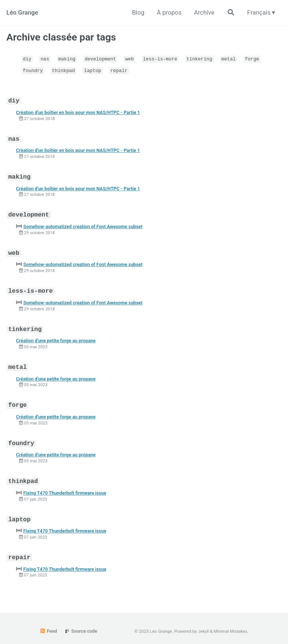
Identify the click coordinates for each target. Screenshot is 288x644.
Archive (202, 12)
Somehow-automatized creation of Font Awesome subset (85, 223)
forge (259, 59)
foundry (33, 70)
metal (235, 59)
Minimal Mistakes (231, 624)
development (103, 59)
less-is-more (164, 59)
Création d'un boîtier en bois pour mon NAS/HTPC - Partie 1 (80, 111)
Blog (134, 12)
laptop (95, 70)
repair (122, 70)
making (68, 59)
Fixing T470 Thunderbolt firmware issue (66, 486)
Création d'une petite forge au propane (57, 336)
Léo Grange (23, 12)
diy (27, 59)
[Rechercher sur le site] (229, 13)
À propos (166, 12)
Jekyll (203, 624)
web (133, 59)
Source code (81, 624)
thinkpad (65, 70)
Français (258, 12)
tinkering (205, 59)
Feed (48, 624)
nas (46, 59)
